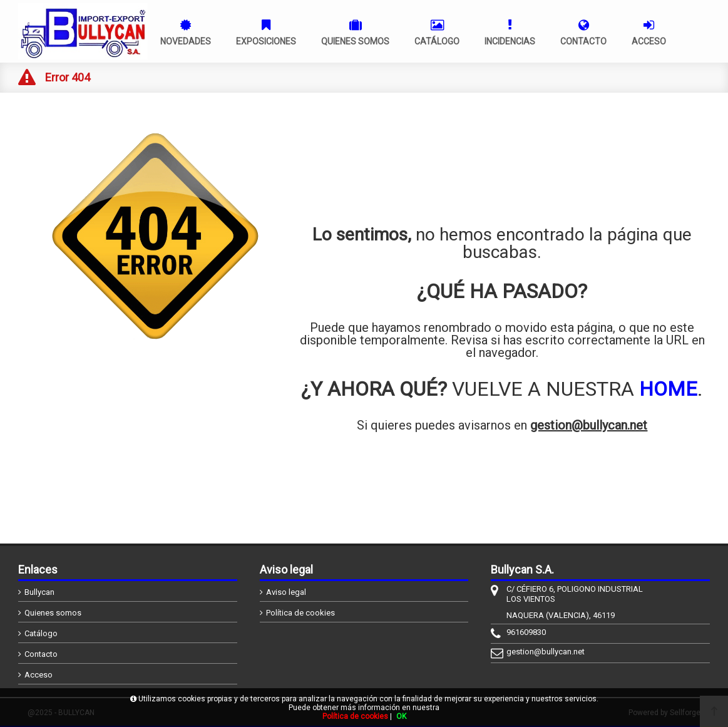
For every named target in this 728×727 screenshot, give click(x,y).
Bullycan (39, 592)
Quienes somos (53, 613)
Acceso (38, 675)
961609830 (526, 632)
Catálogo (41, 633)
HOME (668, 389)
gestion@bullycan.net (589, 425)
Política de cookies (300, 613)
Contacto (41, 654)
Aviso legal (286, 592)
